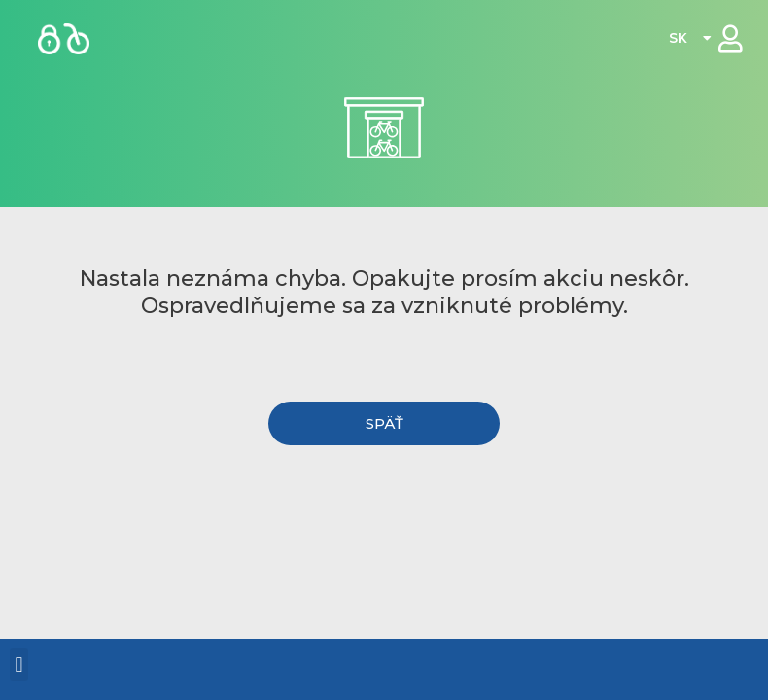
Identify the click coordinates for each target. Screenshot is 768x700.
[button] (384, 423)
